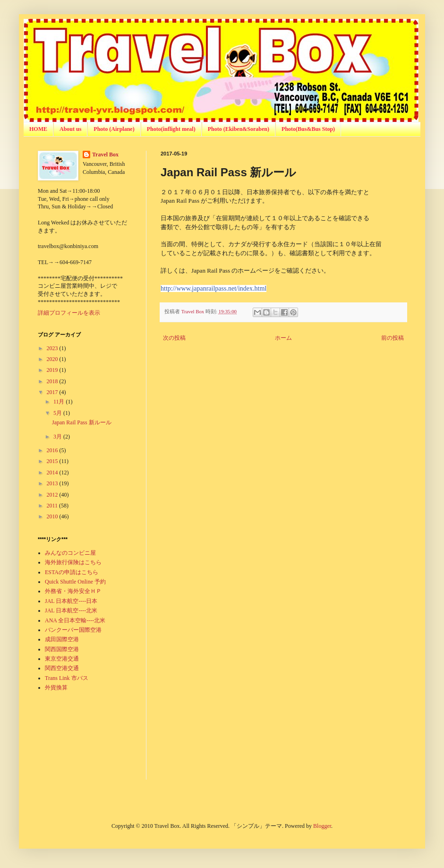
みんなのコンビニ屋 (70, 553)
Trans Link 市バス (67, 678)
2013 (53, 483)
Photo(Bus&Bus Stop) (308, 129)
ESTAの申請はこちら (72, 572)
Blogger (322, 826)
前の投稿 (393, 338)
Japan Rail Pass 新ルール (82, 422)
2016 (53, 450)
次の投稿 (174, 338)
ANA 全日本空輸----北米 (75, 620)
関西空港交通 (62, 668)
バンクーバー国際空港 (73, 630)
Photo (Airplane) (114, 129)
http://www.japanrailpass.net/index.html (213, 288)
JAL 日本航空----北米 (71, 610)
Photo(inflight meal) (171, 129)
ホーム (283, 338)
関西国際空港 (62, 649)
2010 (53, 516)
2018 (53, 381)
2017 (53, 392)
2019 (53, 370)
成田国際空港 (62, 639)
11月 (60, 402)
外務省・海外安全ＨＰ (73, 591)
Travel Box (105, 155)
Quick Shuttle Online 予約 (75, 582)
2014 (53, 473)
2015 (53, 461)
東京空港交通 (62, 659)
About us (70, 129)
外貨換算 (56, 688)
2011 (53, 506)
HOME (38, 129)
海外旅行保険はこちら (73, 562)
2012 (53, 495)
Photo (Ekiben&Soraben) (239, 129)
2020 (53, 359)
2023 (53, 348)
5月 (58, 413)
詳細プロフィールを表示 (69, 313)
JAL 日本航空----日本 (71, 601)
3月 (58, 437)
